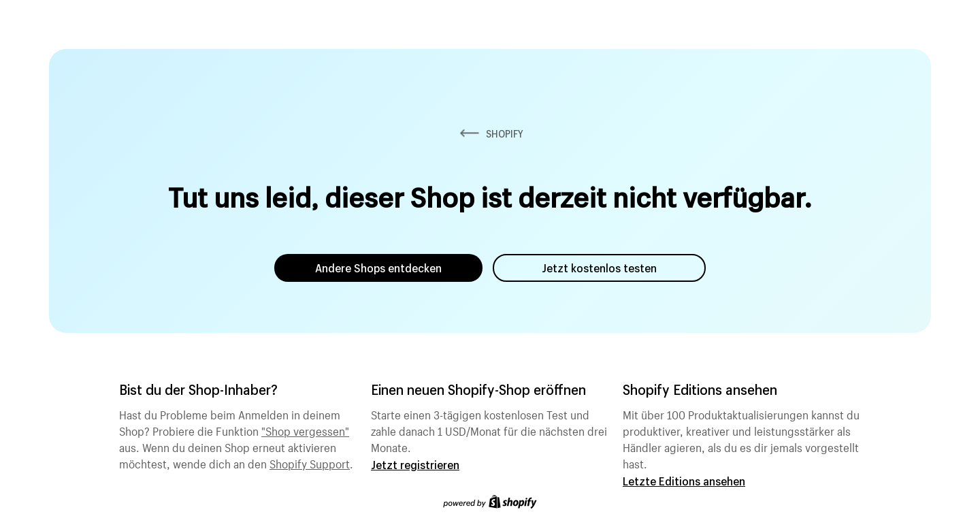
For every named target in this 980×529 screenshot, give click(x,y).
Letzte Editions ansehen (684, 481)
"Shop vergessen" (305, 430)
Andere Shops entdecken (378, 268)
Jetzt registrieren (415, 465)
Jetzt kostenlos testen (599, 268)
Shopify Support (310, 462)
